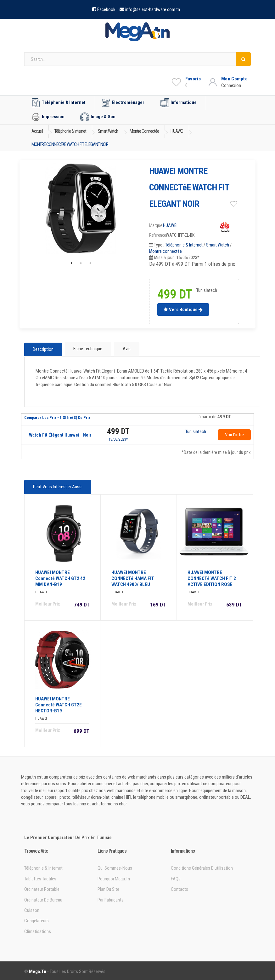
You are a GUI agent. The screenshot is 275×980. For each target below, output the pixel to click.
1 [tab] (71, 263)
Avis (126, 349)
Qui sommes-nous (115, 867)
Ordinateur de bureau (43, 898)
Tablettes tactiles (40, 877)
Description (43, 349)
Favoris (193, 79)
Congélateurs (36, 919)
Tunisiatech (196, 431)
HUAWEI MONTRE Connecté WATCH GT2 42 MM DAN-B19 (60, 577)
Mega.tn (38, 970)
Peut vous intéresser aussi (57, 486)
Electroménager (123, 103)
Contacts (180, 888)
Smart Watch (218, 245)
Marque (156, 225)
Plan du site (108, 888)
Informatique (178, 103)
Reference (157, 235)
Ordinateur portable (42, 888)
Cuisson (32, 909)
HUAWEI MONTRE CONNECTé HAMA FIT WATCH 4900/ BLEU (133, 577)
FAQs (176, 877)
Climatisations (38, 930)
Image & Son (98, 117)
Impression (48, 117)
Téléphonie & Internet (59, 103)
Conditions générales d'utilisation (202, 867)
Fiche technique (88, 349)
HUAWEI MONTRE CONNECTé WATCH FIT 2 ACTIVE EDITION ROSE (212, 577)
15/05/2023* (118, 439)
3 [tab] (90, 263)
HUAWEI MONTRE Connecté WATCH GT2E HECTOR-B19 (59, 703)
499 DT (118, 431)
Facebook (106, 9)
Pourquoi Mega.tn (114, 877)
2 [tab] (81, 263)
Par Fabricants (111, 898)
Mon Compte (234, 79)
